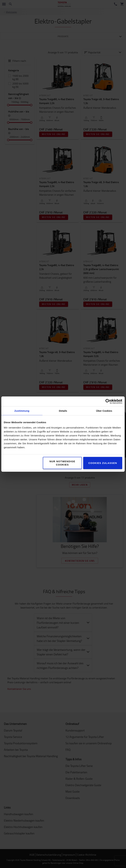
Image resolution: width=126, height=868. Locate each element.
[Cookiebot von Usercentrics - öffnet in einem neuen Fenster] (108, 401)
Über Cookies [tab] (104, 411)
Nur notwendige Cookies (62, 463)
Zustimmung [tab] (22, 411)
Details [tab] (63, 411)
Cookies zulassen (103, 463)
